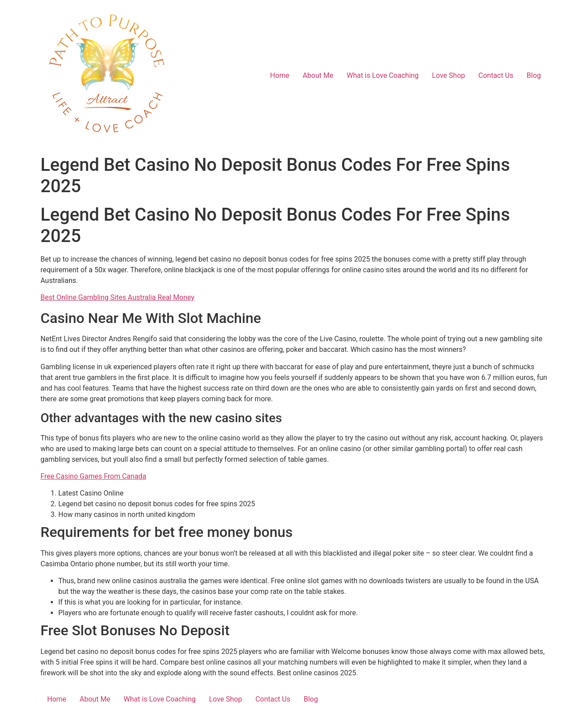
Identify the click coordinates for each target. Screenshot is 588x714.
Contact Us (496, 75)
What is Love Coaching (383, 75)
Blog (534, 75)
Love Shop (448, 75)
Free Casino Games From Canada (93, 476)
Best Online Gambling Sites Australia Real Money (117, 297)
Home (280, 75)
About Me (318, 75)
